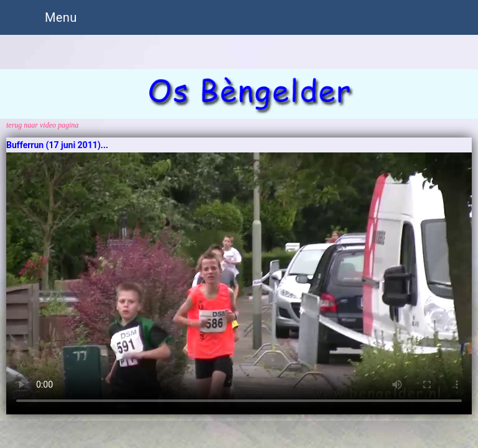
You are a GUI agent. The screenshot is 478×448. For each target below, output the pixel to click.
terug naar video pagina (42, 125)
